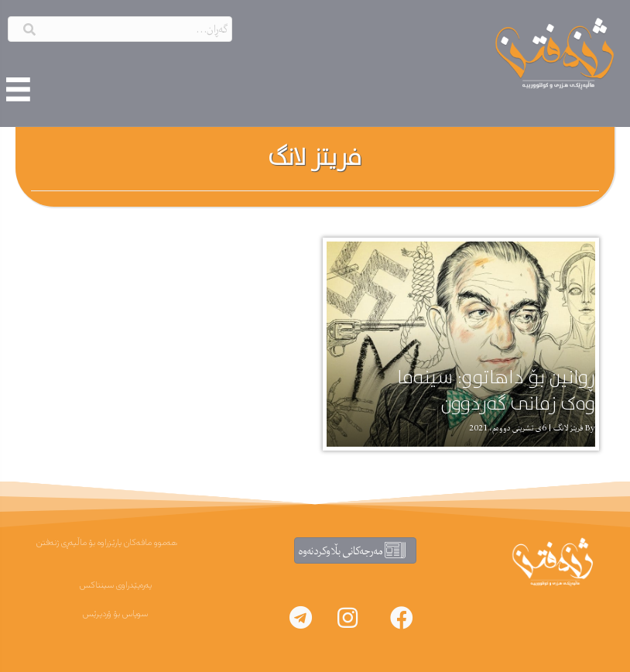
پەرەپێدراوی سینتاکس (116, 585)
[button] (402, 618)
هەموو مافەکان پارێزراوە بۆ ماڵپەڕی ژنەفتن (107, 543)
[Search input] (120, 29)
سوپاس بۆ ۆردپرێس (115, 614)
